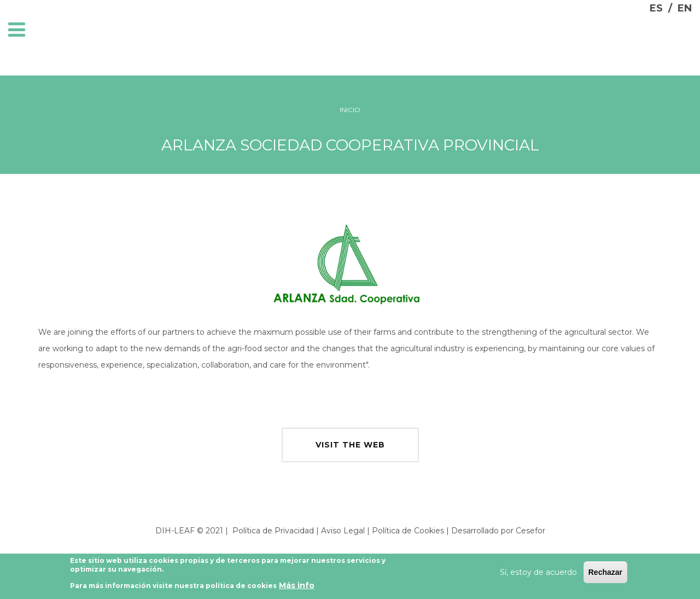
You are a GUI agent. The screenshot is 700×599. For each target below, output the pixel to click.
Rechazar (605, 574)
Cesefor (530, 531)
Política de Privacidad (273, 531)
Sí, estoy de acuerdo (538, 574)
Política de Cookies (408, 531)
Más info (297, 587)
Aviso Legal (343, 531)
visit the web (350, 445)
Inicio (350, 110)
